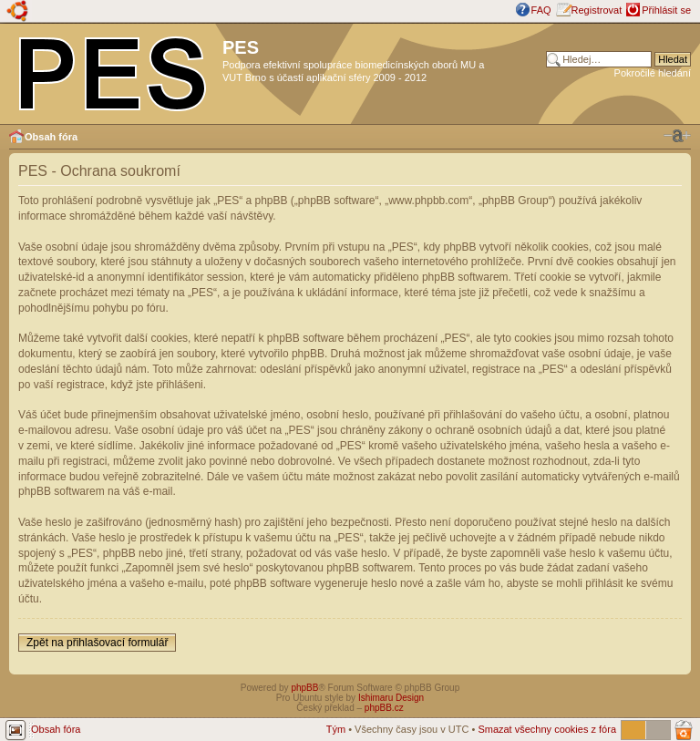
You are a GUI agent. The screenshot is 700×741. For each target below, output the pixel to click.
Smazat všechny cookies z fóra (547, 729)
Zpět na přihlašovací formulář (97, 643)
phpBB (304, 688)
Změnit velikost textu (677, 136)
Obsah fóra (51, 137)
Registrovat (597, 10)
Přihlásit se (666, 10)
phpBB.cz (384, 708)
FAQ (541, 10)
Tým (336, 729)
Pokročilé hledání (653, 73)
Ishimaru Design (391, 698)
